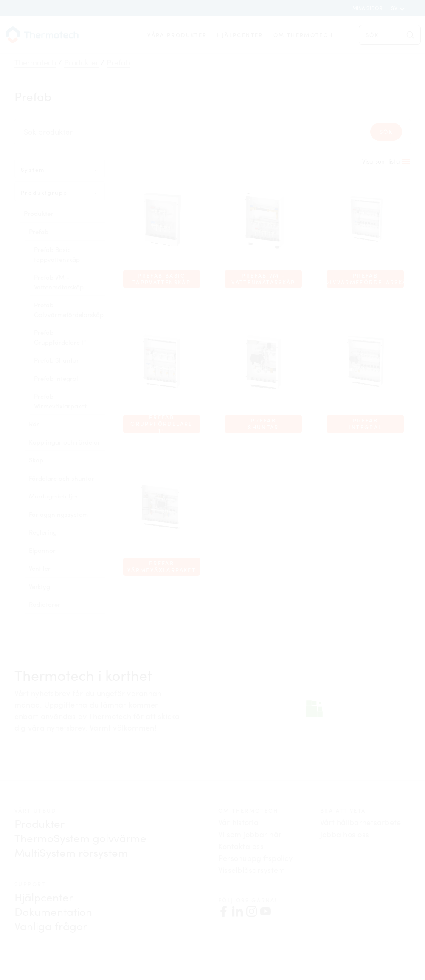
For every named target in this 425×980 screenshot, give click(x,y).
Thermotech (35, 62)
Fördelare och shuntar (62, 478)
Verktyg (39, 586)
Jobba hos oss (345, 834)
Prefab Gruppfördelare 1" (60, 337)
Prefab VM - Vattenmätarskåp (59, 282)
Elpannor (42, 550)
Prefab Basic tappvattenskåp (57, 254)
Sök (386, 132)
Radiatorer (45, 604)
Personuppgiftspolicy (255, 858)
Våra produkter (177, 35)
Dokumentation (53, 911)
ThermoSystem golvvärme (80, 838)
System (33, 170)
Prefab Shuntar (56, 360)
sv (395, 8)
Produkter (81, 62)
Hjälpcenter (240, 35)
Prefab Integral (56, 378)
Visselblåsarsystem (252, 870)
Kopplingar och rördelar (65, 442)
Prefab (118, 62)
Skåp (36, 460)
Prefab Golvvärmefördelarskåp (69, 310)
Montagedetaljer (53, 496)
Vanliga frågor (51, 926)
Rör (34, 424)
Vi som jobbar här (250, 834)
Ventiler (40, 568)
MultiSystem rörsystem (71, 852)
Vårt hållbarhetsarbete (360, 822)
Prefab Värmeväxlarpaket (60, 401)
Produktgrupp (44, 193)
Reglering (43, 532)
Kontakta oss (241, 846)
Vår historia (238, 822)
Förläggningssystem (58, 514)
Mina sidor (367, 8)
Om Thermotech (303, 35)
